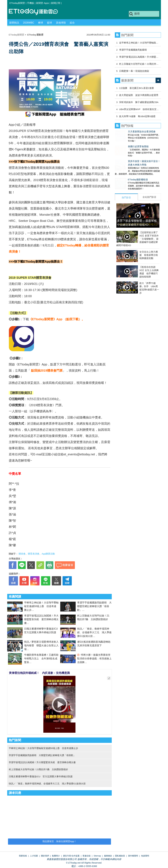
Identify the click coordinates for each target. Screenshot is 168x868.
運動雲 (36, 12)
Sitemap (97, 856)
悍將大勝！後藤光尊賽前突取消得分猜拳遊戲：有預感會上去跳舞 (94, 659)
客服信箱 (87, 856)
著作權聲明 (133, 856)
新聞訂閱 (56, 3)
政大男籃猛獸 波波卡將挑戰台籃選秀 (139, 95)
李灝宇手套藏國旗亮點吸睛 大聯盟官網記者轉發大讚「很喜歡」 (94, 606)
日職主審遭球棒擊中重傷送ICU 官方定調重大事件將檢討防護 (41, 776)
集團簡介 (56, 856)
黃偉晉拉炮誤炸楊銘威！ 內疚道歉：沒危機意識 (39, 673)
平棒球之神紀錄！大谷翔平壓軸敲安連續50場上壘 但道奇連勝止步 (41, 606)
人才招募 (34, 856)
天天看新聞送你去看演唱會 (129, 132)
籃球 (49, 23)
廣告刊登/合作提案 (71, 856)
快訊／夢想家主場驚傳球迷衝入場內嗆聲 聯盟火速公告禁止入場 (41, 645)
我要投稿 (23, 856)
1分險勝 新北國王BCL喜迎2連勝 (136, 88)
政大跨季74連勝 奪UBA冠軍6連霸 (137, 116)
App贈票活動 (48, 554)
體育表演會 (34, 554)
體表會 (22, 554)
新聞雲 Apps (42, 3)
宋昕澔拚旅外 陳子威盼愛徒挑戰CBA (139, 102)
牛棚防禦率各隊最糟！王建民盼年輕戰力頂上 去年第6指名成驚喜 (41, 659)
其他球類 (61, 23)
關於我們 (45, 856)
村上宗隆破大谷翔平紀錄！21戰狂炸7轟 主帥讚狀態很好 (38, 769)
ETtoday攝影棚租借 (125, 173)
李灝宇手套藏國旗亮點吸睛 (133, 50)
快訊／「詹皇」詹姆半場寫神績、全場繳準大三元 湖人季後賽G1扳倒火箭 (94, 632)
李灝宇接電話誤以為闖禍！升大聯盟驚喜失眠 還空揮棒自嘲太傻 (41, 619)
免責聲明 (145, 856)
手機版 (31, 3)
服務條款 (108, 856)
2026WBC (29, 23)
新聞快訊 (14, 23)
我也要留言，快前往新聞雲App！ (59, 841)
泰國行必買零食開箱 (125, 143)
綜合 (72, 23)
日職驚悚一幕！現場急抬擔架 (134, 71)
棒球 (41, 23)
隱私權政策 (120, 856)
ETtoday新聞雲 (17, 3)
